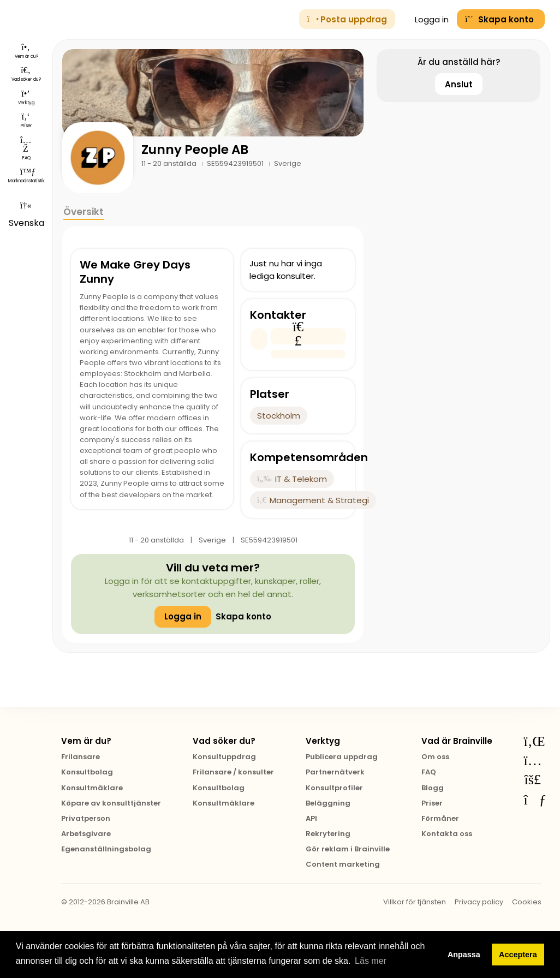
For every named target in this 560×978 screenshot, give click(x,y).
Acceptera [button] (518, 955)
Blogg (433, 788)
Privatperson (86, 818)
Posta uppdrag (347, 19)
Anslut (459, 84)
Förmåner (440, 818)
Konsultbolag (87, 772)
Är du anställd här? (459, 62)
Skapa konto (243, 616)
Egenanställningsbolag (106, 849)
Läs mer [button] (371, 961)
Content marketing (343, 864)
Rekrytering (328, 834)
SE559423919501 (236, 163)
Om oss (435, 757)
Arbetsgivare (86, 834)
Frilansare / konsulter (233, 772)
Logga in (426, 19)
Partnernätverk (335, 772)
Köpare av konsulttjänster (111, 803)
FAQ (429, 772)
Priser (432, 803)
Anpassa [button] (464, 955)
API (311, 818)
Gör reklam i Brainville (348, 849)
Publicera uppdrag (342, 757)
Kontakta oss (447, 834)
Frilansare (81, 757)
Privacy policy (479, 902)
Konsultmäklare (92, 788)
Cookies (527, 902)
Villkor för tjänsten (415, 902)
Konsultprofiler (334, 788)
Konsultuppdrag (224, 757)
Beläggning (328, 803)
